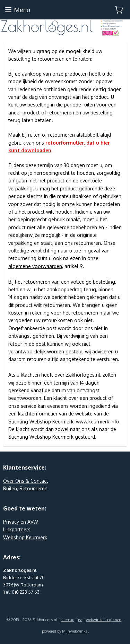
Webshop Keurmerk (25, 537)
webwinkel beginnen (104, 620)
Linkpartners (17, 529)
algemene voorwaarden (35, 266)
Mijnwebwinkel (75, 631)
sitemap (68, 620)
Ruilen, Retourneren (25, 488)
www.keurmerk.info (98, 422)
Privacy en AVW (21, 522)
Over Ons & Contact (26, 481)
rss (80, 620)
